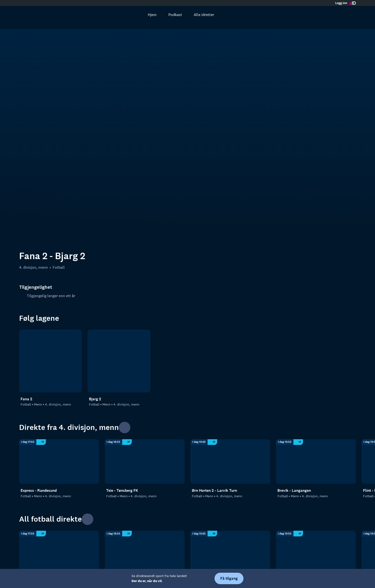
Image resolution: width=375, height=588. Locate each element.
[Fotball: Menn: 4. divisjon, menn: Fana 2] (50, 271)
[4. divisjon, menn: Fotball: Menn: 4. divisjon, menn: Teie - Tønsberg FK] (145, 372)
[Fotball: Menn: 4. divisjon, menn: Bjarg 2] (119, 271)
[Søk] (130, 15)
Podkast (170, 15)
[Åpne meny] (349, 15)
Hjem (147, 15)
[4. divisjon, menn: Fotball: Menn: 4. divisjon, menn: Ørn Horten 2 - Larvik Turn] (230, 372)
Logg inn (341, 3)
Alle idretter (199, 15)
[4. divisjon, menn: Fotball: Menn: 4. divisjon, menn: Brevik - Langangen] (316, 372)
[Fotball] (59, 553)
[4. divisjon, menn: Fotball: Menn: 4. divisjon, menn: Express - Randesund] (59, 372)
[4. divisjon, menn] (145, 553)
